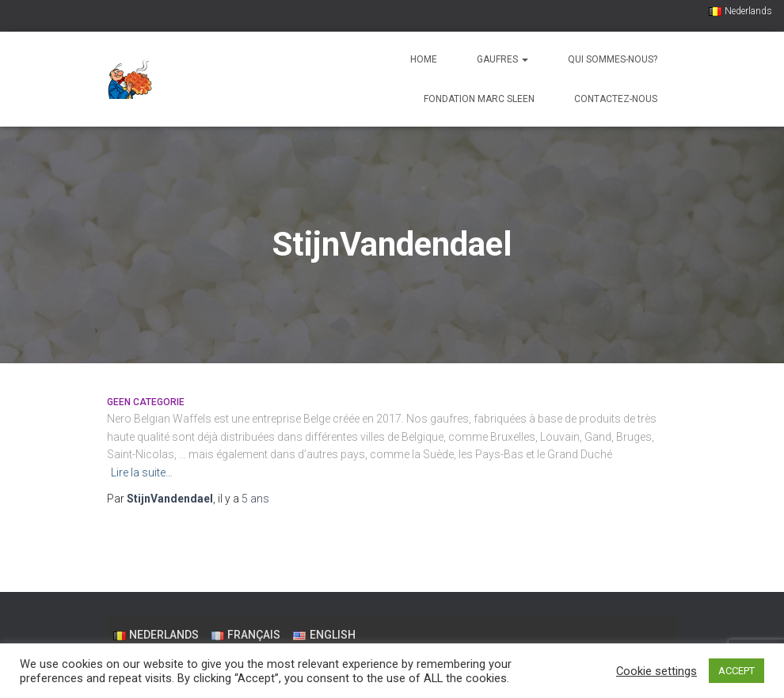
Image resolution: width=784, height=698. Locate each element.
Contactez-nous (616, 99)
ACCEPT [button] (736, 671)
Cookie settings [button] (657, 671)
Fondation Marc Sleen (479, 99)
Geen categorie (146, 402)
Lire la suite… (142, 472)
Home (424, 59)
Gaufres (502, 59)
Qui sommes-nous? (613, 59)
